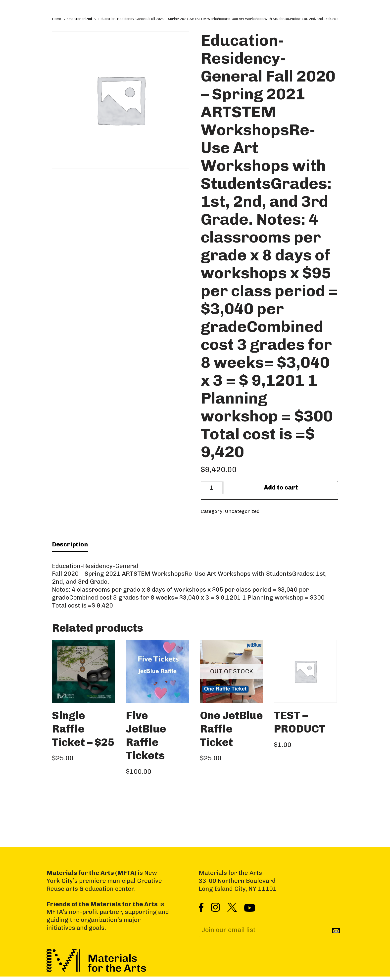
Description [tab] (70, 546)
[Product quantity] (212, 488)
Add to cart (282, 488)
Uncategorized (80, 19)
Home (57, 19)
